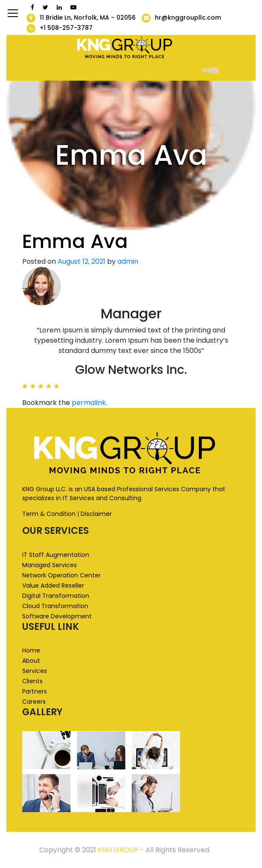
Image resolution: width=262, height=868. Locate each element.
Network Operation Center (61, 575)
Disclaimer (96, 514)
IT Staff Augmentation (56, 555)
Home (31, 650)
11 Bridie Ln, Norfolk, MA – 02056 (88, 17)
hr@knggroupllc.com (188, 17)
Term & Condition (49, 514)
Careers (34, 702)
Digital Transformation (56, 596)
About (31, 661)
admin (128, 261)
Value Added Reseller (53, 585)
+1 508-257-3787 (66, 28)
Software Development (57, 616)
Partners (35, 691)
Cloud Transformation (55, 606)
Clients (32, 681)
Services (35, 671)
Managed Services (49, 565)
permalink (89, 403)
